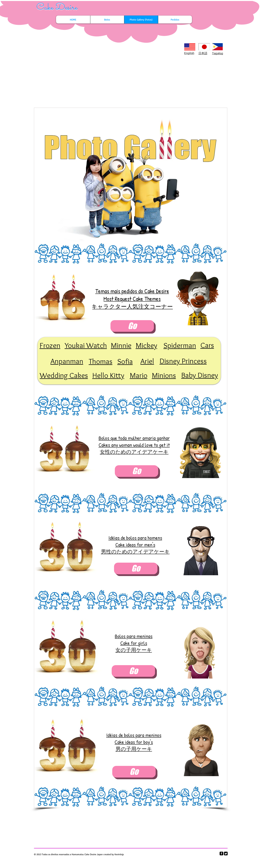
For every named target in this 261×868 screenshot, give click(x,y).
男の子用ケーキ (134, 749)
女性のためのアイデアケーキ (134, 452)
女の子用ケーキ (134, 650)
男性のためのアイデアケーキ (135, 551)
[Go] (132, 326)
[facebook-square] (221, 854)
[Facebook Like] (61, 48)
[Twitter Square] (226, 854)
